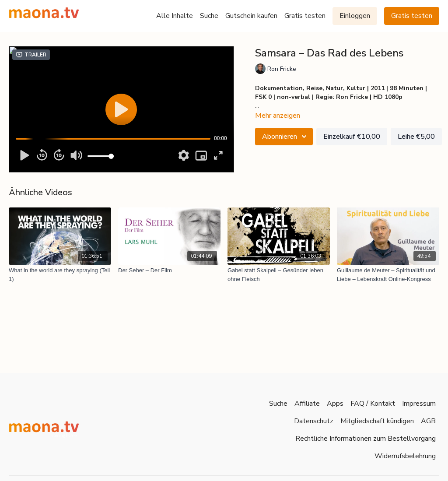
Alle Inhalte (175, 16)
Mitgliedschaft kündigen (377, 421)
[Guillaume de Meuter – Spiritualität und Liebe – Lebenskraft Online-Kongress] (388, 275)
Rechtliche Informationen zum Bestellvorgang (366, 439)
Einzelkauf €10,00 (352, 137)
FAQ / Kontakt (373, 404)
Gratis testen (305, 16)
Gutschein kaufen (251, 16)
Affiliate (307, 404)
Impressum (419, 404)
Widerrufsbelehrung (405, 456)
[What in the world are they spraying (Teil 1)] (60, 275)
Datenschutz (314, 421)
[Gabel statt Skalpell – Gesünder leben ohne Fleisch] (279, 275)
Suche (209, 16)
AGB (428, 421)
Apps (335, 404)
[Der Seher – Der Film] (169, 270)
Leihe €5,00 (416, 137)
